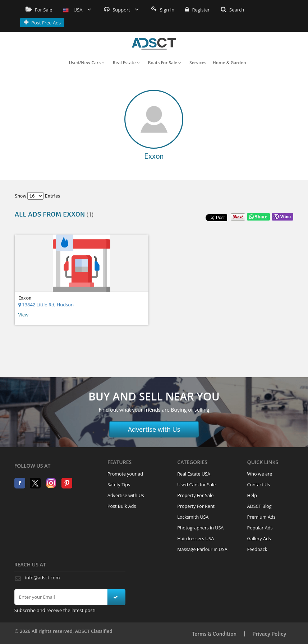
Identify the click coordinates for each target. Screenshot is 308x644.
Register (197, 10)
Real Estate (126, 63)
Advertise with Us (154, 429)
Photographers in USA (200, 528)
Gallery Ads (259, 539)
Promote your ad (125, 474)
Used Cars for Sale (196, 485)
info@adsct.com (43, 578)
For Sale (39, 10)
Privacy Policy (269, 634)
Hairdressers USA (196, 539)
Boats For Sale (165, 63)
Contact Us (259, 485)
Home (154, 44)
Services (198, 63)
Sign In (163, 10)
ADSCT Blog (259, 506)
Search (233, 10)
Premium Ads (261, 517)
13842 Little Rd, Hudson (46, 305)
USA (77, 10)
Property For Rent (196, 506)
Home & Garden (229, 63)
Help (252, 495)
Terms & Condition (215, 634)
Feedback (257, 549)
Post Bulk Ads (122, 506)
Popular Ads (260, 528)
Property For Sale (195, 495)
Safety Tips (119, 485)
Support (121, 10)
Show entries (38, 196)
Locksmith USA (193, 517)
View (23, 315)
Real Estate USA (194, 474)
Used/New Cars (87, 63)
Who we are (260, 474)
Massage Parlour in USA (202, 549)
